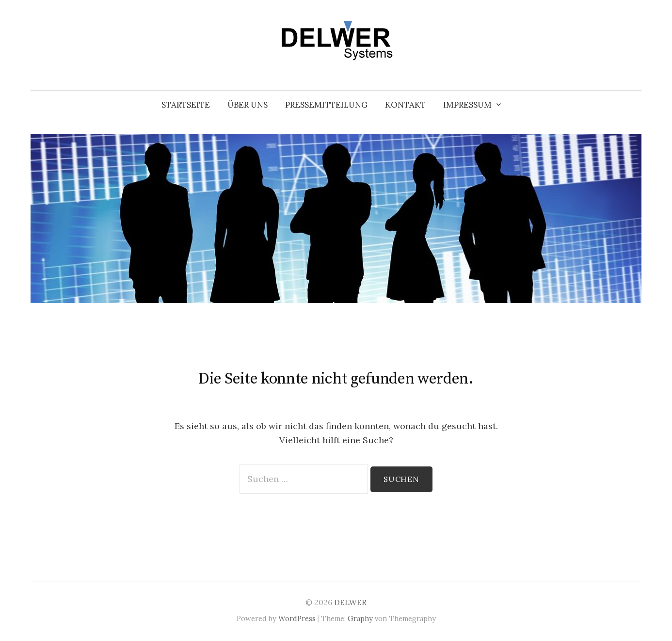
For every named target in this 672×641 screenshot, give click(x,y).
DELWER (350, 602)
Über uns (248, 105)
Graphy (360, 618)
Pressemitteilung (326, 105)
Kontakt (405, 105)
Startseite (186, 105)
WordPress (297, 618)
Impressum (467, 105)
